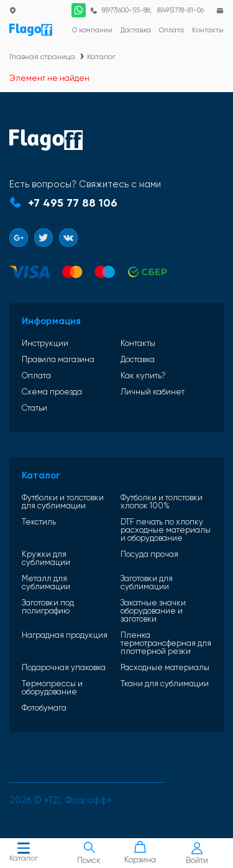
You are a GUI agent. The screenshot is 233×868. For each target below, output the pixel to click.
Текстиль (39, 522)
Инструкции (45, 343)
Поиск (89, 853)
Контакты (138, 343)
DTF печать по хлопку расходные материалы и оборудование (166, 530)
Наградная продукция (65, 635)
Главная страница (42, 57)
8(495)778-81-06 (180, 10)
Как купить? (143, 376)
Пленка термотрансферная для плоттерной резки (166, 643)
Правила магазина (58, 359)
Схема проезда (52, 392)
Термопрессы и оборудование (52, 688)
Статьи (34, 408)
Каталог (24, 853)
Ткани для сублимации (165, 684)
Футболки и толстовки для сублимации (63, 502)
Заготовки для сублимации (147, 582)
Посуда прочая (149, 554)
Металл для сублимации (46, 582)
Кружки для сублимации (46, 558)
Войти (197, 853)
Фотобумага (44, 708)
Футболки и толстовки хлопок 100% (162, 502)
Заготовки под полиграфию (48, 607)
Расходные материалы (165, 667)
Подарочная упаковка (64, 667)
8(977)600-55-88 (126, 10)
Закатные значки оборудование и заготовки (153, 611)
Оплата (36, 376)
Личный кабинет (153, 392)
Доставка (138, 359)
